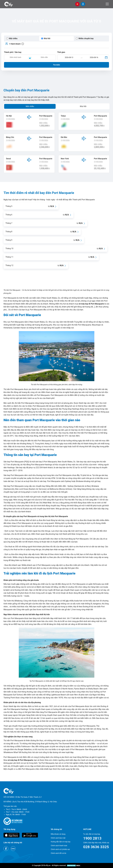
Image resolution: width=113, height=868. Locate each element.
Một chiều (30, 106)
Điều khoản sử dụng (58, 834)
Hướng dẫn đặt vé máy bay (61, 842)
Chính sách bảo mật (58, 838)
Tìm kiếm (56, 65)
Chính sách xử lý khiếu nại (60, 849)
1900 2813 (92, 838)
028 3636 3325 (96, 847)
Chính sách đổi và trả (58, 853)
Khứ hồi (83, 106)
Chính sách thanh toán (59, 846)
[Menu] (107, 4)
